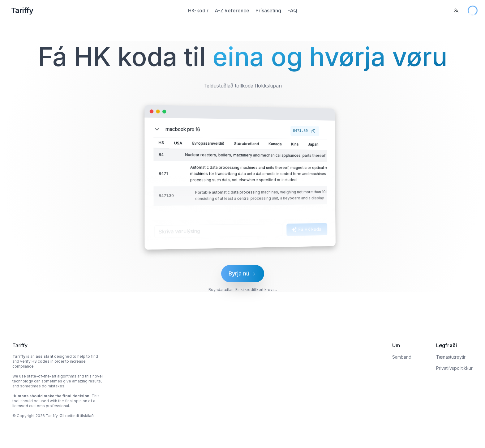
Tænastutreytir (451, 357)
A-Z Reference (232, 11)
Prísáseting (268, 11)
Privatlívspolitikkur (454, 368)
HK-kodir (198, 11)
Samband (402, 357)
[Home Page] (86, 11)
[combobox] (456, 11)
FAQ (292, 11)
